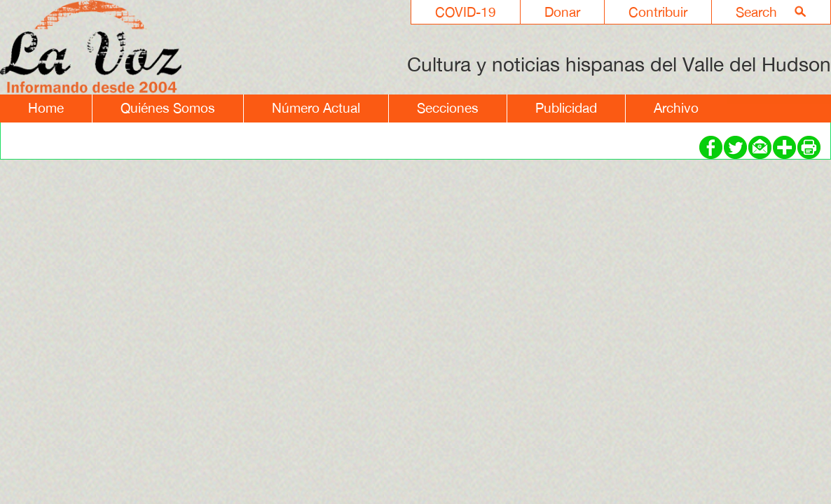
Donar (562, 12)
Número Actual (316, 108)
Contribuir (658, 12)
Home (46, 108)
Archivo (676, 108)
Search (756, 12)
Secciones (448, 108)
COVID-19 (466, 12)
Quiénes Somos (168, 108)
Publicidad (566, 108)
